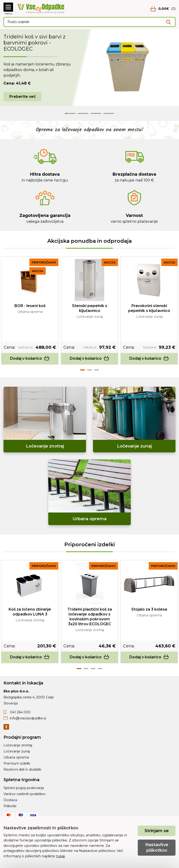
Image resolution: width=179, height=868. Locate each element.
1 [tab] (83, 370)
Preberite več (22, 97)
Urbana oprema (16, 757)
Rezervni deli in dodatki (22, 769)
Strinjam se (157, 831)
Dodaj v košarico (30, 358)
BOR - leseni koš (30, 306)
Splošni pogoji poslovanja (24, 788)
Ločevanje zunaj (17, 751)
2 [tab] (89, 370)
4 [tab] (100, 669)
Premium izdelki (17, 763)
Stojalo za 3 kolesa (149, 609)
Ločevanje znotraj (18, 745)
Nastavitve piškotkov (157, 847)
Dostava (10, 800)
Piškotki (10, 806)
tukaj (60, 856)
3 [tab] (96, 370)
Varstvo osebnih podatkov (25, 794)
